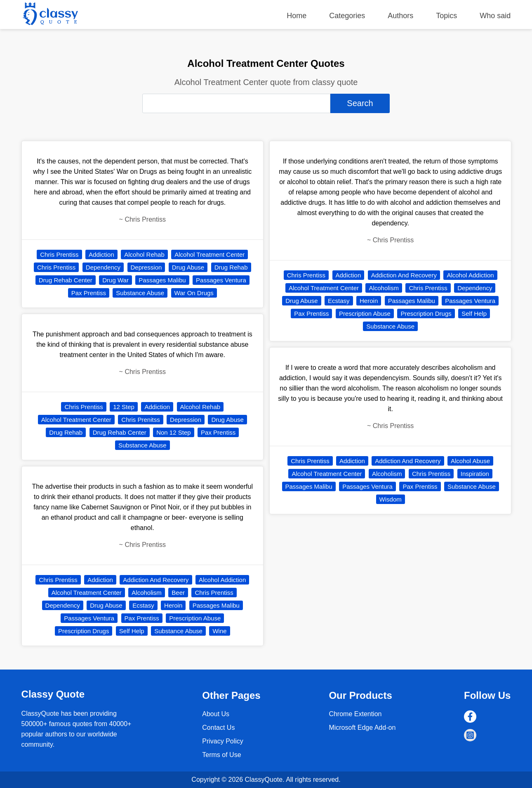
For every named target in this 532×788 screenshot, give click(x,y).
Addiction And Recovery (156, 580)
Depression (146, 267)
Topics (446, 16)
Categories (347, 16)
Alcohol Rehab (144, 254)
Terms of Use (221, 755)
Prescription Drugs (84, 631)
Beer (178, 593)
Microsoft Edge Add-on (362, 728)
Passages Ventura (221, 280)
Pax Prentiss (89, 293)
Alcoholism (147, 593)
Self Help (132, 631)
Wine (219, 631)
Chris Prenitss (140, 420)
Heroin (173, 605)
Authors (400, 16)
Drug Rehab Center (66, 280)
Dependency (103, 267)
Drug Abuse (188, 267)
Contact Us (218, 728)
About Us (216, 714)
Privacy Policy (223, 741)
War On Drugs (194, 293)
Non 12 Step (173, 432)
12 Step (124, 407)
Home (297, 16)
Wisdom (391, 499)
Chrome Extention (355, 714)
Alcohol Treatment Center (210, 254)
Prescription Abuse (195, 618)
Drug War (115, 280)
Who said (495, 16)
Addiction (101, 254)
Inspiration (475, 474)
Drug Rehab (231, 267)
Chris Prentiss (59, 254)
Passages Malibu (162, 280)
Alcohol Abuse (470, 461)
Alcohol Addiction (222, 580)
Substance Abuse (140, 293)
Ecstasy (143, 605)
